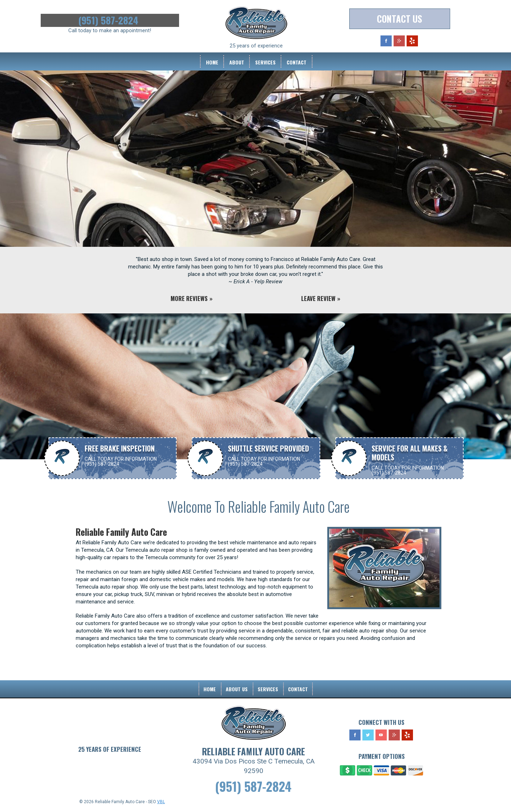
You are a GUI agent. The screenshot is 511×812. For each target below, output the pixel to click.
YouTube (381, 735)
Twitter (368, 735)
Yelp (412, 41)
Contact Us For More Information (253, 485)
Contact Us (400, 19)
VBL (161, 802)
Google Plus (399, 41)
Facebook (386, 41)
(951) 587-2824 (110, 20)
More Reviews (189, 298)
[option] (255, 171)
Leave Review (318, 298)
